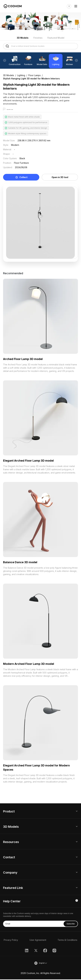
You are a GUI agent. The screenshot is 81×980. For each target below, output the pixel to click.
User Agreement (38, 941)
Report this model (15, 109)
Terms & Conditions (67, 941)
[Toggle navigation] (76, 6)
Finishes (38, 38)
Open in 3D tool (60, 178)
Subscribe (71, 924)
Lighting (21, 75)
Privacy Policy (11, 941)
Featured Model (56, 38)
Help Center (12, 902)
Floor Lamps (34, 75)
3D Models (23, 38)
